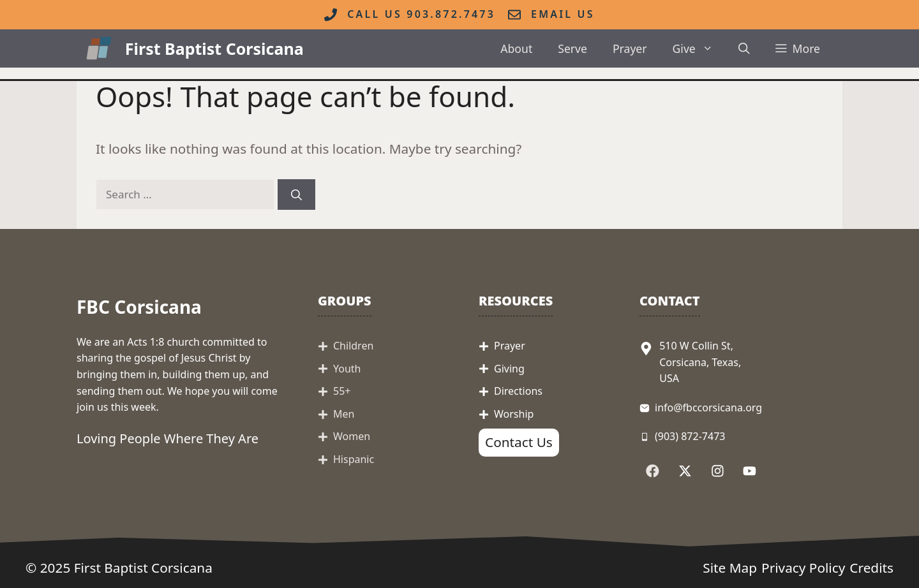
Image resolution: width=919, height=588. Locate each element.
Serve (572, 48)
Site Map (730, 568)
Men (344, 414)
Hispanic (354, 459)
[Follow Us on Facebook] (653, 471)
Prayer (630, 48)
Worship (514, 414)
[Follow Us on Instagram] (718, 471)
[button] (744, 48)
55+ (342, 391)
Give (699, 48)
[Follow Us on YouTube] (750, 471)
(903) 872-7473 (690, 436)
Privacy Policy (803, 568)
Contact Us (519, 442)
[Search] (296, 195)
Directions (518, 391)
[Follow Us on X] (685, 471)
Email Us (563, 14)
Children (353, 346)
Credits (871, 568)
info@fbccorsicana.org (708, 408)
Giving (509, 369)
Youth (347, 369)
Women (352, 436)
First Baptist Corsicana (214, 48)
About (516, 48)
